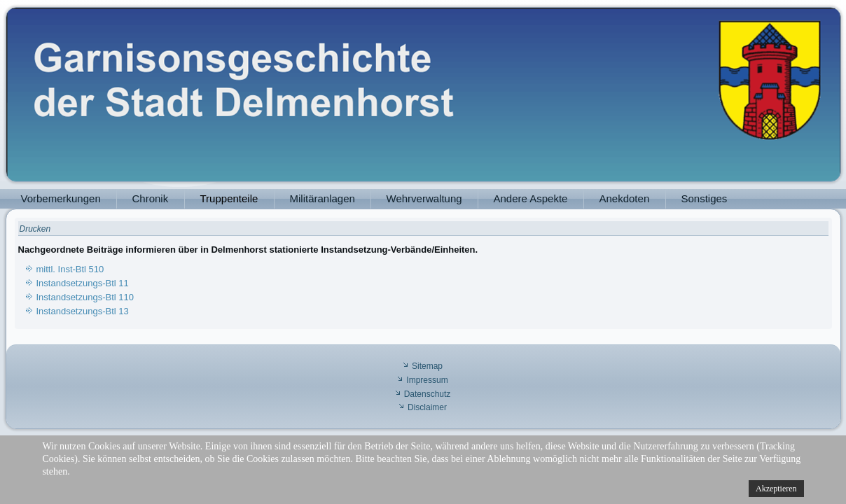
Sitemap (427, 366)
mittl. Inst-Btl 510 (70, 269)
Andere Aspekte (531, 198)
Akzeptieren (776, 489)
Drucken (35, 229)
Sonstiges (705, 198)
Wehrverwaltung (424, 198)
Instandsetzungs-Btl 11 (83, 283)
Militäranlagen (323, 198)
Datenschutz (428, 394)
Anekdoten (625, 198)
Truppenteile (229, 198)
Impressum (427, 380)
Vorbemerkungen (61, 198)
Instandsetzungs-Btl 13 (83, 311)
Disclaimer (427, 407)
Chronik (151, 198)
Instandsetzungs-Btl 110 (85, 297)
